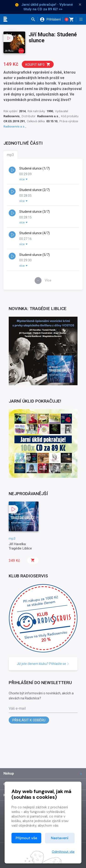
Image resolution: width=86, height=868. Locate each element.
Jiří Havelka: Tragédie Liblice (20, 546)
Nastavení (60, 838)
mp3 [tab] (10, 155)
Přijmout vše (26, 838)
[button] (34, 19)
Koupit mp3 (38, 65)
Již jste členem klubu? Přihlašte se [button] (43, 664)
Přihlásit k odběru (29, 720)
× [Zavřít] (80, 5)
